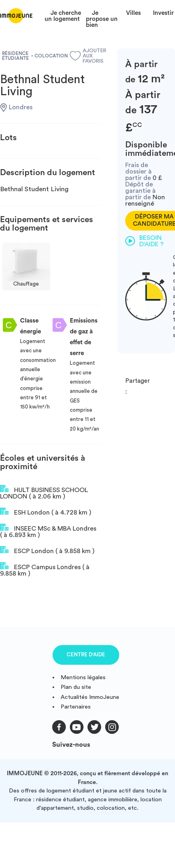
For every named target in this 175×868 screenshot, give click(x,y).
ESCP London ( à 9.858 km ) (47, 550)
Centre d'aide (86, 655)
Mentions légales (83, 677)
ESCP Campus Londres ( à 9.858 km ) (45, 570)
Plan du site (76, 687)
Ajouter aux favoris (85, 56)
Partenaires (76, 707)
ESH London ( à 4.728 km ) (46, 512)
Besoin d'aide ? (144, 241)
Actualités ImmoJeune (90, 697)
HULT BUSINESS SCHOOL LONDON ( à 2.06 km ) (44, 492)
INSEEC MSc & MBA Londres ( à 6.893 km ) (48, 531)
